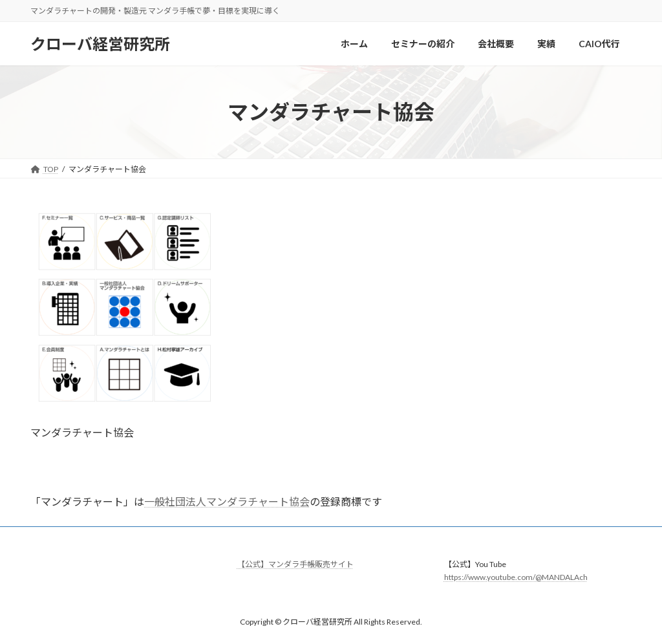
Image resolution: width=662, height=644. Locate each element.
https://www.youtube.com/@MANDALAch (516, 577)
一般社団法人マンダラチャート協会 (227, 501)
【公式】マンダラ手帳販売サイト (295, 564)
